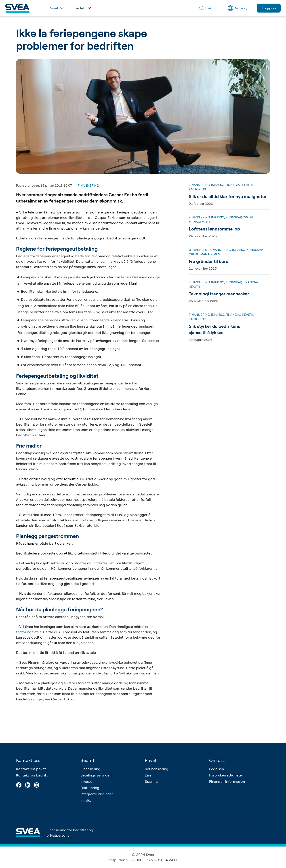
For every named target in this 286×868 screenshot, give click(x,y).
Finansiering (90, 769)
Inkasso (86, 781)
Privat (151, 760)
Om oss (217, 760)
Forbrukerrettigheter (226, 775)
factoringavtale (29, 632)
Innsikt (86, 800)
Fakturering (90, 788)
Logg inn (269, 8)
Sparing (151, 781)
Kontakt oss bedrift (32, 775)
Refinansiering (157, 769)
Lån (148, 775)
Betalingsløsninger (96, 775)
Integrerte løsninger (97, 794)
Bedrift (87, 760)
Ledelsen (217, 769)
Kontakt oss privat (31, 769)
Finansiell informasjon (227, 781)
